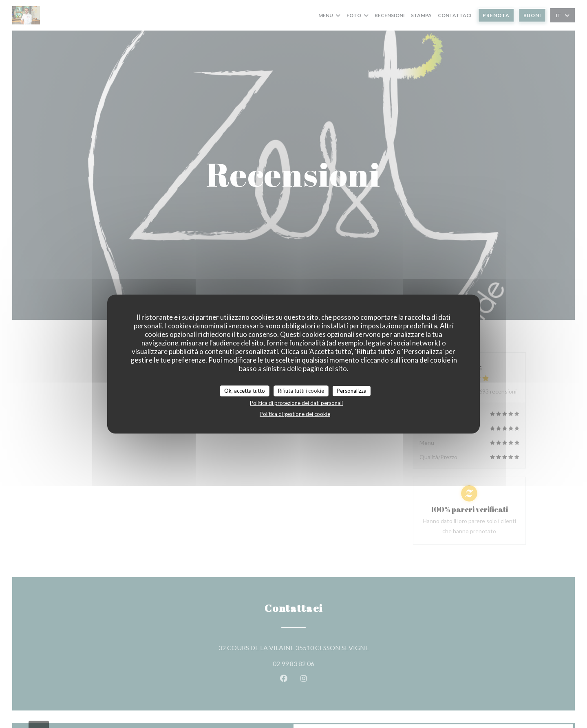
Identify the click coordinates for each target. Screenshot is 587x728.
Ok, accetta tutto (245, 391)
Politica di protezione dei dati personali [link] (296, 403)
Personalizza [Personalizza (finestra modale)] (352, 391)
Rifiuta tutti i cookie (301, 391)
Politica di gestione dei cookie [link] (295, 414)
